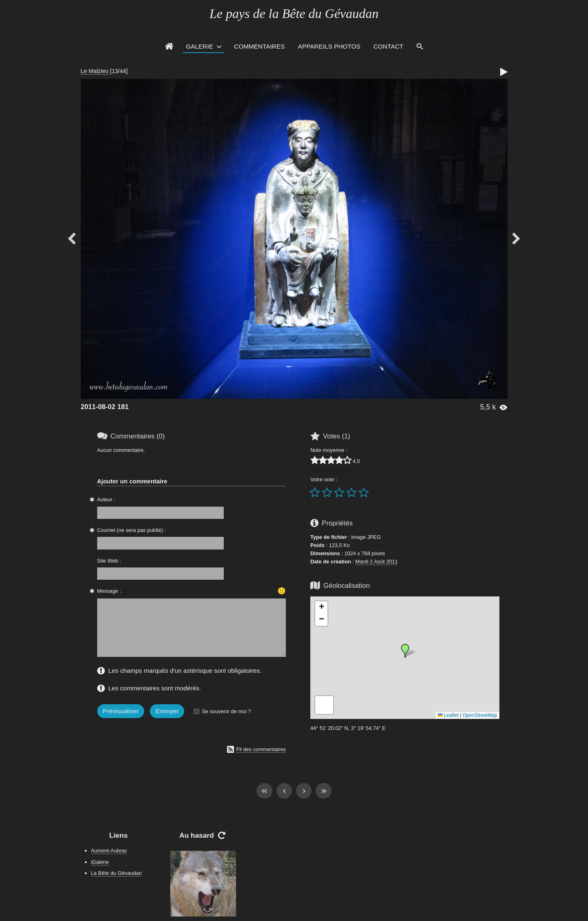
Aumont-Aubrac (109, 851)
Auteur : (106, 499)
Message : (109, 591)
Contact (389, 46)
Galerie (199, 46)
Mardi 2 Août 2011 (376, 562)
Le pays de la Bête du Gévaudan (294, 13)
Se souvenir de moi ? (226, 711)
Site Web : (109, 561)
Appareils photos (329, 46)
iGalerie (100, 862)
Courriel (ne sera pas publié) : (132, 530)
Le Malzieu (95, 71)
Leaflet (448, 715)
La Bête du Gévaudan (117, 873)
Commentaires (259, 46)
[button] (405, 651)
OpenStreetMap (480, 715)
